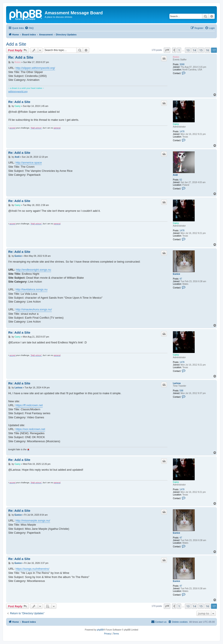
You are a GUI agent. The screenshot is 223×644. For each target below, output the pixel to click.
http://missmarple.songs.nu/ (33, 521)
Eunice (177, 274)
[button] (167, 50)
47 (181, 279)
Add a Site (16, 44)
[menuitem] (29, 28)
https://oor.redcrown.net (30, 429)
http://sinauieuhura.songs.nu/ (34, 309)
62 (181, 180)
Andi (175, 175)
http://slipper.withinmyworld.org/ (35, 68)
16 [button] (207, 50)
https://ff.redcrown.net (29, 405)
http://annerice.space (29, 163)
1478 (182, 132)
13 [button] (188, 50)
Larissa (177, 383)
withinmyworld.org (18, 91)
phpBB (100, 630)
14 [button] (194, 50)
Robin (176, 57)
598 (182, 391)
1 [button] (179, 50)
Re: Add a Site (21, 57)
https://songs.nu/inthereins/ (32, 569)
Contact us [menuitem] (159, 622)
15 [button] (201, 50)
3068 (182, 64)
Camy (176, 124)
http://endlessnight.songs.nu (34, 270)
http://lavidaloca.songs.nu (31, 289)
